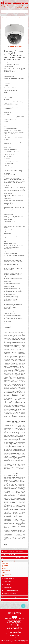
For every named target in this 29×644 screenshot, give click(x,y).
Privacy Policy (7, 642)
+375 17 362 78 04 (14, 626)
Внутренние (23, 18)
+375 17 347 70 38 (13, 627)
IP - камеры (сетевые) (15, 18)
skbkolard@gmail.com (16, 628)
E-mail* (14, 617)
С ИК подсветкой (6, 576)
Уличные (4, 572)
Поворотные (5, 563)
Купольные (5, 565)
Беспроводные (6, 571)
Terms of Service (18, 642)
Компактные (5, 567)
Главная (4, 18)
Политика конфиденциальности (15, 634)
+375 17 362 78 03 (14, 624)
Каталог (8, 18)
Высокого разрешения (8, 574)
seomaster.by (21, 638)
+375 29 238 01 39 (11, 623)
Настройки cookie (15, 635)
